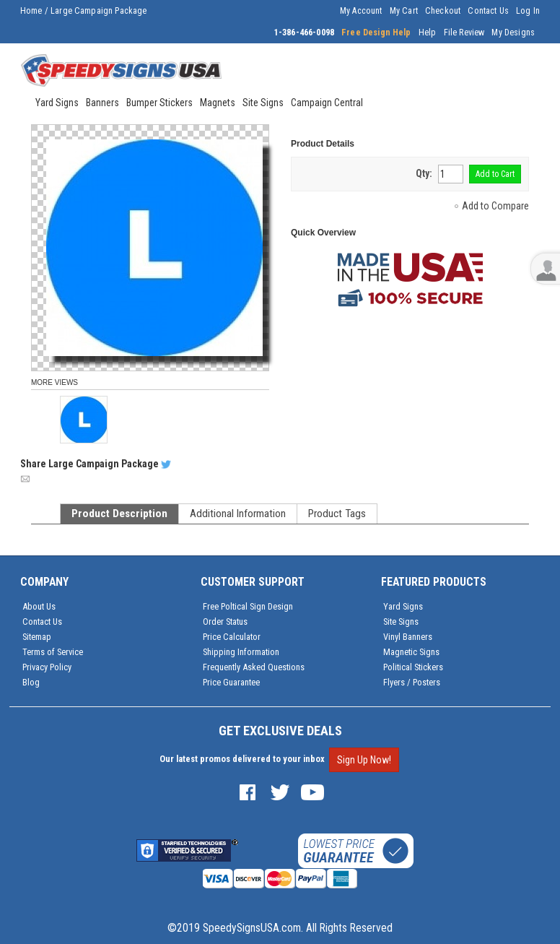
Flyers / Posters (412, 682)
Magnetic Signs (411, 652)
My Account (361, 11)
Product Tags (337, 514)
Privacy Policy (47, 667)
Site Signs (401, 622)
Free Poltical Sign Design (248, 606)
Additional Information (238, 514)
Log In (528, 11)
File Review (464, 33)
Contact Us (488, 11)
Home (31, 11)
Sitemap (37, 637)
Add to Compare (495, 206)
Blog (31, 682)
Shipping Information (241, 652)
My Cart (404, 11)
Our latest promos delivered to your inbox (242, 759)
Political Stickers (413, 667)
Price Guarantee (231, 682)
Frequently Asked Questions (254, 667)
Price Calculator (232, 637)
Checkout (443, 11)
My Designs (513, 33)
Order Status (225, 622)
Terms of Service (53, 652)
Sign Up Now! (364, 760)
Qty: (424, 173)
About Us (39, 606)
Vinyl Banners (408, 637)
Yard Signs (403, 606)
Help (428, 33)
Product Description (119, 514)
